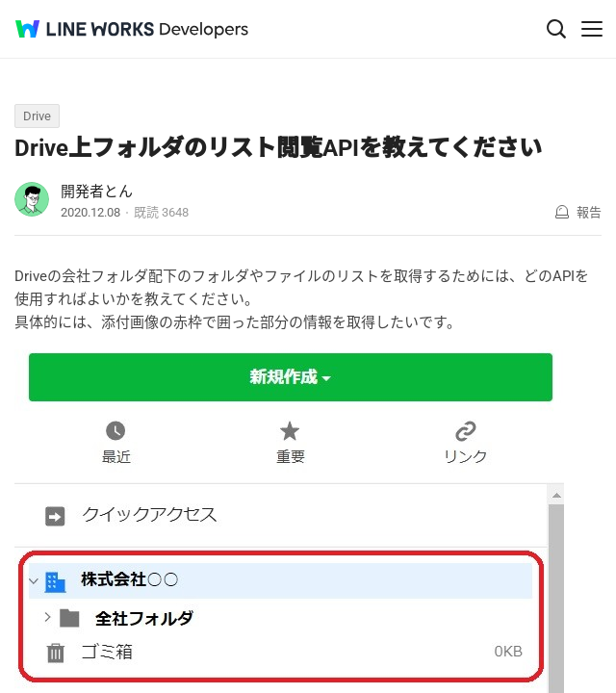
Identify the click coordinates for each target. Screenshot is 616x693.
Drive (37, 116)
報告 (589, 212)
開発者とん (97, 192)
